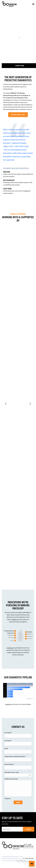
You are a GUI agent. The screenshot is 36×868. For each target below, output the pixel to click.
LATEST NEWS (7, 189)
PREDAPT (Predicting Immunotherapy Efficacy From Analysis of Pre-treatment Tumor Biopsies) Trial (17, 95)
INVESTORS (7, 172)
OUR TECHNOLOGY (9, 180)
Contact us (15, 619)
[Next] (30, 403)
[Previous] (6, 403)
